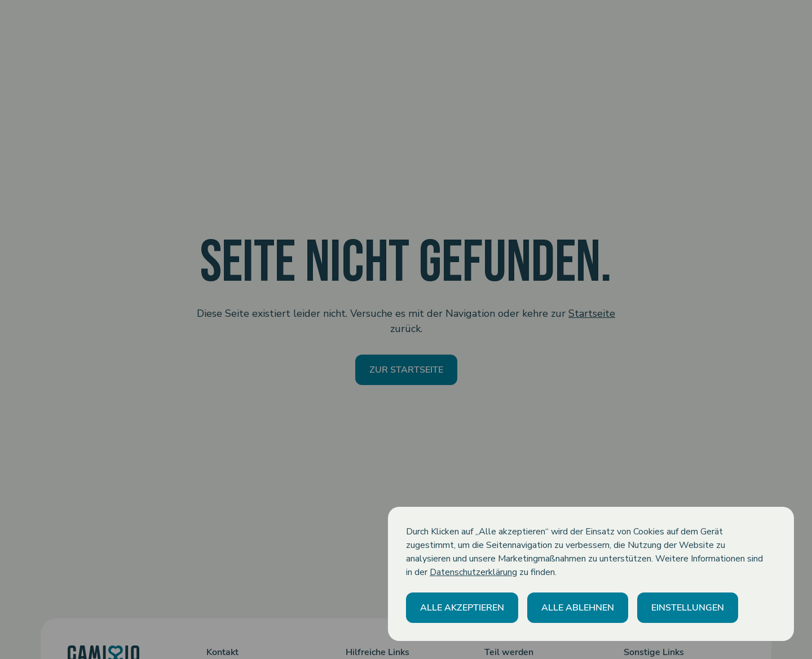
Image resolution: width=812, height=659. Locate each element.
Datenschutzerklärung (473, 572)
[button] (462, 608)
